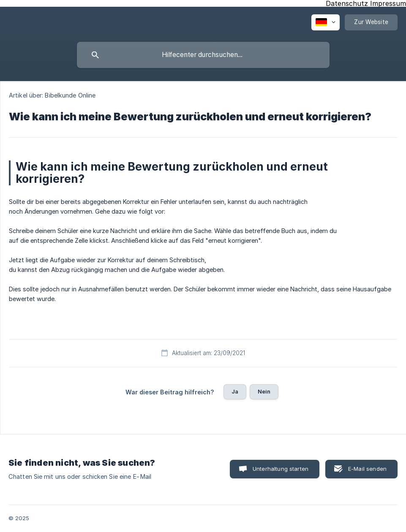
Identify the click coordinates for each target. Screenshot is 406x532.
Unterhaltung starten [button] (281, 469)
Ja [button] (235, 391)
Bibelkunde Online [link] (70, 95)
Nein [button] (264, 391)
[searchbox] (203, 55)
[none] (326, 22)
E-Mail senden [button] (367, 469)
